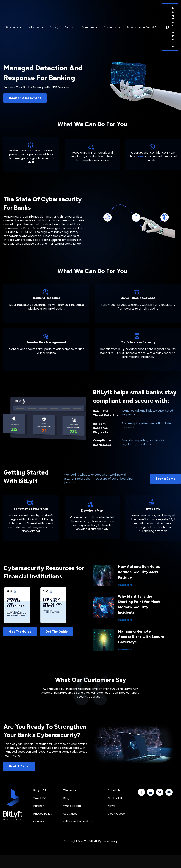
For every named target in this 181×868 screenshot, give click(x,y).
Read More (125, 585)
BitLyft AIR (40, 790)
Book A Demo (19, 766)
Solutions (12, 27)
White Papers (73, 806)
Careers (39, 821)
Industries (34, 27)
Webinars (70, 790)
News (111, 806)
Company (88, 27)
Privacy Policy (43, 814)
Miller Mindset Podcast (79, 821)
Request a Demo (170, 27)
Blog (66, 798)
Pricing (54, 27)
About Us (114, 790)
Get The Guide (20, 632)
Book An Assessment (25, 98)
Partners (70, 27)
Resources (111, 27)
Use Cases (70, 814)
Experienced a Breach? (141, 27)
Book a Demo (166, 479)
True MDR (40, 798)
